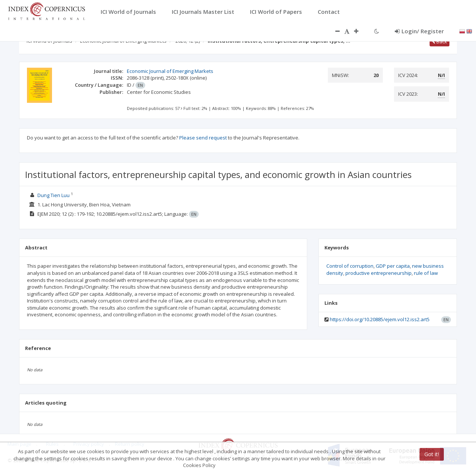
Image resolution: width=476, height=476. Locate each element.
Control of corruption (350, 266)
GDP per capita (393, 266)
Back (440, 42)
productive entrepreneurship (379, 273)
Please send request (203, 138)
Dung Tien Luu (54, 195)
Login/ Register (419, 31)
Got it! (432, 454)
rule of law (426, 273)
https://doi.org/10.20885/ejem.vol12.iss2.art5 (380, 319)
